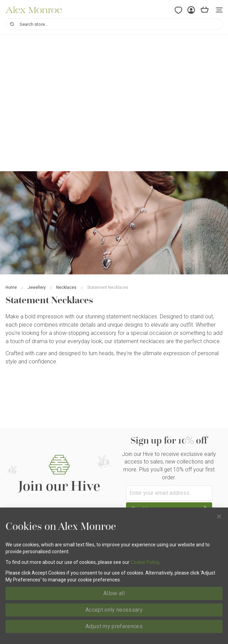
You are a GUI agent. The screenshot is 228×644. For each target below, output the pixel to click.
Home (11, 287)
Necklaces (66, 287)
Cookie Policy (145, 562)
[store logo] (34, 10)
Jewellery (37, 287)
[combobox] (114, 24)
